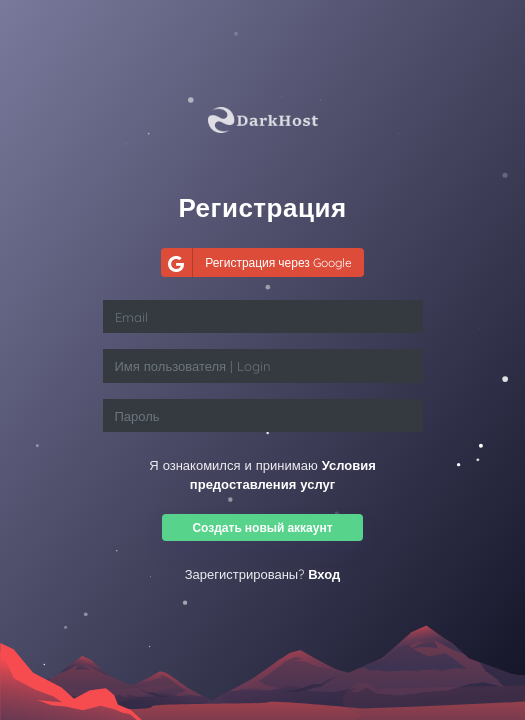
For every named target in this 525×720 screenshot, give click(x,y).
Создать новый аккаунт (262, 527)
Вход (324, 574)
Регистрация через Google (256, 262)
